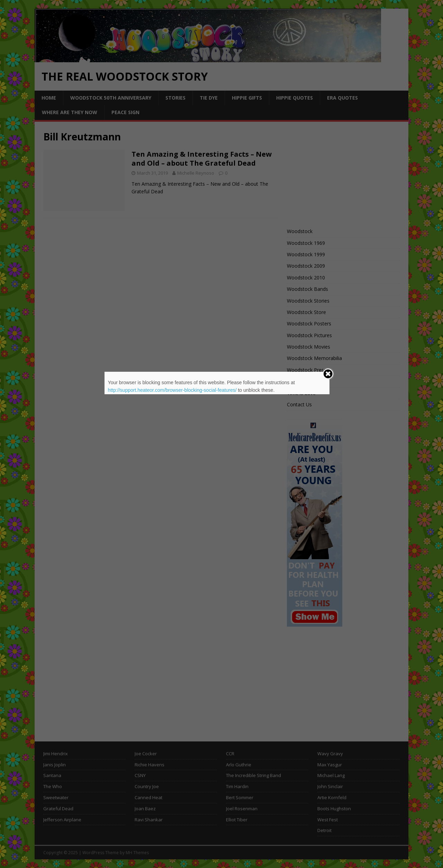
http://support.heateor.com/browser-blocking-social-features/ (172, 390)
